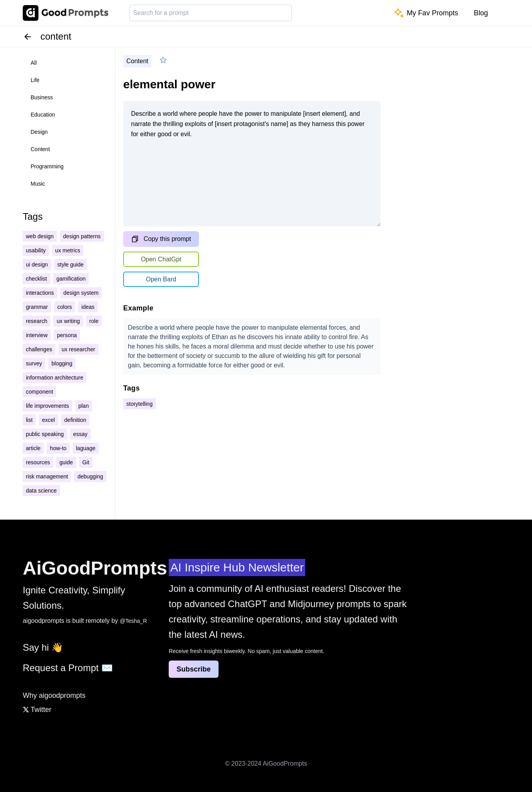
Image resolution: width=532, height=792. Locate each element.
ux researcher (78, 349)
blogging (62, 363)
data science (41, 491)
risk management (47, 476)
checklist (36, 279)
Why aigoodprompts (54, 695)
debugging (90, 476)
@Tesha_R (133, 621)
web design (40, 236)
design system (81, 293)
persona (67, 335)
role (94, 321)
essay (81, 434)
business (42, 97)
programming (47, 166)
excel (48, 420)
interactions (40, 293)
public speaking (45, 434)
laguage (86, 448)
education (43, 115)
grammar (37, 307)
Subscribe (194, 669)
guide (66, 462)
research (36, 321)
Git (86, 462)
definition (75, 420)
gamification (71, 279)
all (34, 63)
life (35, 80)
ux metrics (68, 250)
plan (84, 406)
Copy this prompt (161, 239)
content (40, 149)
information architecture (55, 378)
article (33, 448)
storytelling (139, 404)
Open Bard (161, 279)
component (39, 392)
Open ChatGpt (161, 259)
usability (36, 250)
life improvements (47, 406)
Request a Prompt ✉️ (68, 668)
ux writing (68, 321)
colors (65, 307)
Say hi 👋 (43, 647)
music (38, 184)
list (29, 420)
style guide (70, 265)
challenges (39, 349)
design (39, 132)
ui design (37, 265)
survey (34, 363)
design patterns (82, 236)
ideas (88, 307)
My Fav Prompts (426, 13)
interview (37, 335)
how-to (58, 448)
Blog (481, 13)
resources (38, 462)
